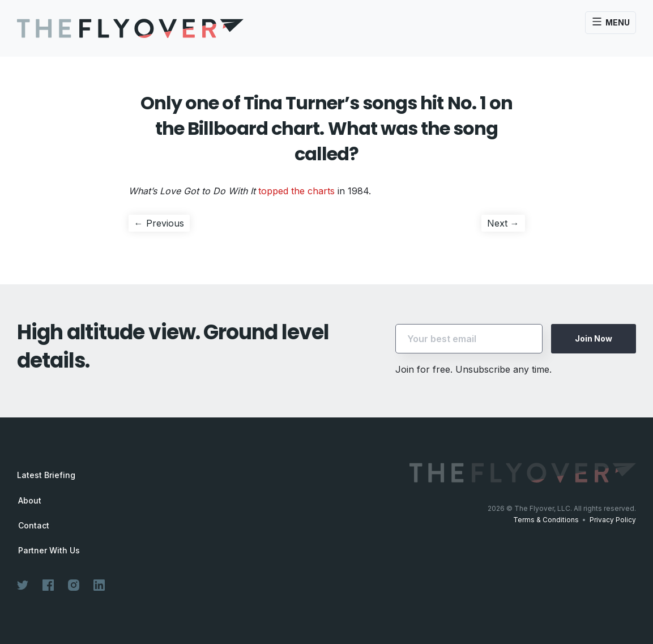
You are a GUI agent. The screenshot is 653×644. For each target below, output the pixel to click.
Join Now (594, 338)
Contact (34, 526)
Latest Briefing (46, 475)
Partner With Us (49, 551)
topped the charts (296, 191)
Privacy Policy (613, 520)
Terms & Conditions (546, 520)
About (30, 501)
